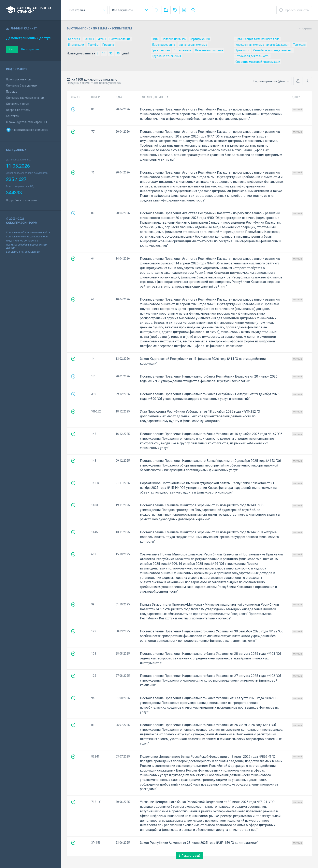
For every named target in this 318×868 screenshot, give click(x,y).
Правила (108, 45)
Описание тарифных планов (25, 98)
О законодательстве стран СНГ (27, 122)
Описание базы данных (22, 86)
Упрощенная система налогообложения (262, 45)
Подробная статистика (21, 200)
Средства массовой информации (258, 62)
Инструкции (76, 45)
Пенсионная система (209, 50)
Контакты (13, 116)
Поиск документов (18, 79)
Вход (12, 49)
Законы (89, 39)
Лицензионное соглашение (22, 241)
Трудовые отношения (166, 56)
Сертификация (200, 39)
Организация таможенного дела (257, 39)
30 (111, 53)
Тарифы (93, 45)
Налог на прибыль (174, 39)
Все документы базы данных (23, 252)
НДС (155, 39)
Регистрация (30, 49)
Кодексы (74, 39)
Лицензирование (163, 45)
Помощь (12, 92)
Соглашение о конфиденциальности (27, 237)
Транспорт (242, 50)
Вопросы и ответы (18, 110)
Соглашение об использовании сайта (28, 233)
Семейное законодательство (273, 50)
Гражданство (161, 50)
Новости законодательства (27, 130)
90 (118, 53)
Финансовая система (193, 45)
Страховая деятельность (252, 56)
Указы (102, 39)
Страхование (182, 50)
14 (104, 53)
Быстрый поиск (189, 28)
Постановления (120, 39)
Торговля (299, 45)
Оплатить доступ (18, 104)
